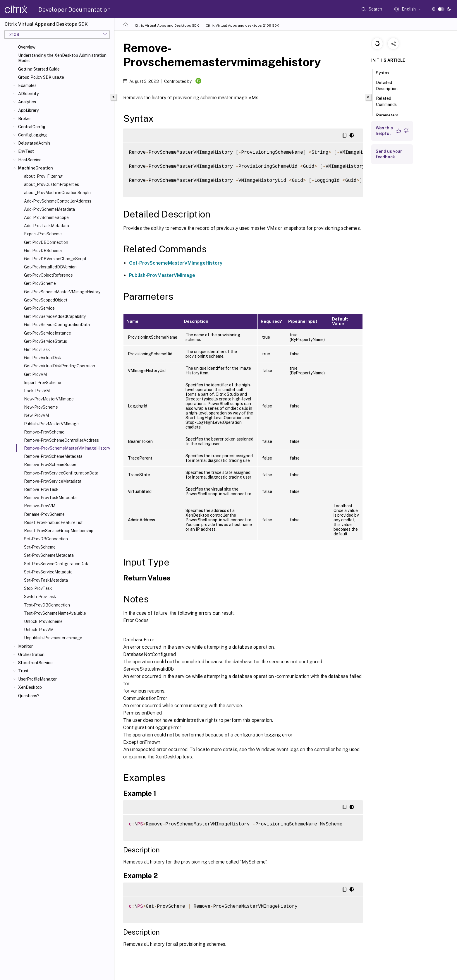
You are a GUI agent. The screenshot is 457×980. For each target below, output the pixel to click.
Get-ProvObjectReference (48, 275)
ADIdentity (28, 94)
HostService (30, 160)
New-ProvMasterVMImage (49, 399)
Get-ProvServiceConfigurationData (57, 325)
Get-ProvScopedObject (46, 300)
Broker (25, 119)
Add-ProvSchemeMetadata (49, 209)
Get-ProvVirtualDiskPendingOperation (60, 366)
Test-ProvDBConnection (47, 605)
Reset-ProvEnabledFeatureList (53, 522)
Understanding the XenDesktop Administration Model (62, 58)
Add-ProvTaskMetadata (47, 226)
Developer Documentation (74, 10)
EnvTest (26, 151)
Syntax (386, 72)
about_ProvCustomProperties (51, 184)
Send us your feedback (389, 154)
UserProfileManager (37, 679)
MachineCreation (36, 168)
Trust (23, 671)
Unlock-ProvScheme (43, 621)
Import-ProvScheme (43, 383)
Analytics (27, 102)
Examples (27, 85)
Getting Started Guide (39, 69)
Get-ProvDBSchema (43, 251)
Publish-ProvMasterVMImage (51, 424)
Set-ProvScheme (40, 547)
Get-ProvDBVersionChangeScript (55, 259)
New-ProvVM (36, 415)
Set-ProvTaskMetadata (46, 580)
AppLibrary (28, 110)
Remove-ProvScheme (44, 432)
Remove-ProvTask (41, 489)
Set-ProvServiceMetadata (48, 572)
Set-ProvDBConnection (46, 539)
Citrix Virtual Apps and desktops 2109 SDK (242, 25)
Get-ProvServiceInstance (48, 333)
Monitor (25, 646)
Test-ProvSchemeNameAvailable (55, 613)
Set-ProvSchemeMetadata (49, 555)
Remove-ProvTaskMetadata (50, 498)
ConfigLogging (32, 135)
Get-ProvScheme (40, 283)
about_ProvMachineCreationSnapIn (57, 193)
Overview (27, 47)
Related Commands (390, 101)
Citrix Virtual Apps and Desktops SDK (167, 25)
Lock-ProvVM (37, 391)
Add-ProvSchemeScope (46, 217)
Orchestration (31, 655)
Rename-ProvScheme (44, 514)
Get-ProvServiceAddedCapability (55, 316)
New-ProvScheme (41, 407)
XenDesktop (30, 687)
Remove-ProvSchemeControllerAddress (61, 440)
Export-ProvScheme (43, 234)
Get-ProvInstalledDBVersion (50, 267)
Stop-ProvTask (38, 588)
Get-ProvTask (37, 349)
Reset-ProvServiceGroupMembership (59, 531)
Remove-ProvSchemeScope (50, 465)
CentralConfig (32, 127)
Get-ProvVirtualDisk (43, 358)
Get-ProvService (39, 308)
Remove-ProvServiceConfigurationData (61, 473)
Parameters (390, 115)
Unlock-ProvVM (39, 630)
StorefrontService (35, 663)
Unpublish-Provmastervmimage (53, 638)
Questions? (29, 696)
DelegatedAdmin (34, 143)
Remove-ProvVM (40, 506)
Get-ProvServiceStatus (45, 341)
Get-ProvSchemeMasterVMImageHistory (62, 292)
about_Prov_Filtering (43, 176)
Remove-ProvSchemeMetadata (53, 456)
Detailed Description (390, 86)
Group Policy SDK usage (41, 77)
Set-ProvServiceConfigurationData (57, 564)
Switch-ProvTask (40, 597)
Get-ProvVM (35, 374)
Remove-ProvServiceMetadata (53, 481)
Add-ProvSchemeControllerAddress (58, 201)
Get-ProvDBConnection (46, 242)
